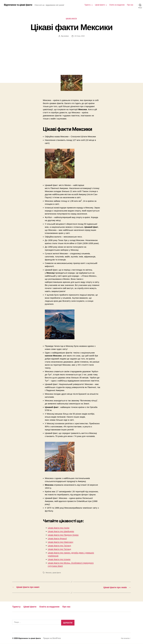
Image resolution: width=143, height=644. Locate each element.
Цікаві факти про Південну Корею (64, 535)
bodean (66, 36)
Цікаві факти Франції (58, 539)
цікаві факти (57, 573)
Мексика (49, 573)
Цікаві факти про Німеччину (61, 542)
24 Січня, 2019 (79, 36)
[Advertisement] (71, 52)
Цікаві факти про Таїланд (60, 546)
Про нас (130, 5)
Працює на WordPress (53, 638)
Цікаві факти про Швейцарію (62, 532)
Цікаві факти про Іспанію (60, 560)
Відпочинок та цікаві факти (19, 5)
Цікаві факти (100, 5)
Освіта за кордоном (117, 5)
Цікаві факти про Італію (59, 528)
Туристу (87, 5)
